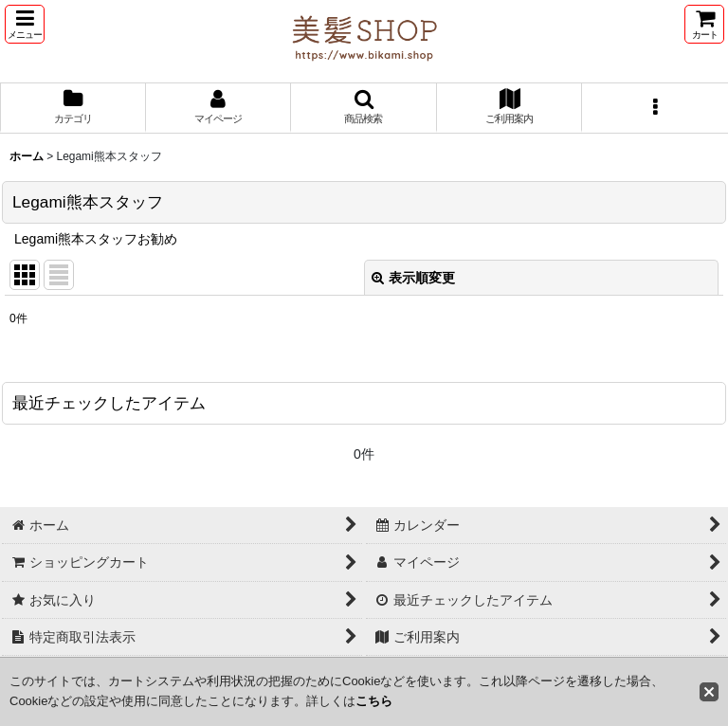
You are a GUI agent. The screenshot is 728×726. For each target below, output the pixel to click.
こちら (374, 701)
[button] (25, 24)
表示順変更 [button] (413, 278)
